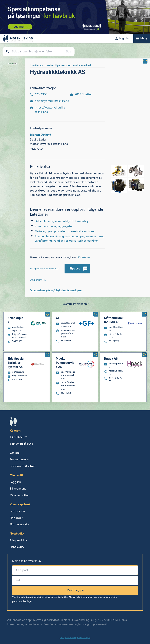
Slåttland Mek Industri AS (114, 320)
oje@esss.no (18, 372)
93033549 (17, 380)
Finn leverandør (20, 524)
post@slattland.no (116, 329)
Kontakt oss (84, 257)
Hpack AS (111, 359)
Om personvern (38, 280)
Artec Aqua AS (15, 320)
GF (58, 318)
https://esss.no (20, 376)
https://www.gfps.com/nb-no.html (68, 333)
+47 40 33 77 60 (116, 380)
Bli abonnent (18, 489)
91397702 (36, 149)
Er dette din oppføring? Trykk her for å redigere (56, 290)
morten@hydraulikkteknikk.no (49, 144)
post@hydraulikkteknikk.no (52, 101)
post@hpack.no (116, 365)
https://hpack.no (116, 372)
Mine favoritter (19, 495)
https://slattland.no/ (116, 336)
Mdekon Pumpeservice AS (65, 363)
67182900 (66, 341)
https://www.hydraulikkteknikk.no (50, 110)
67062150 (41, 94)
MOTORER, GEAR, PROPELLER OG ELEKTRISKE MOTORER (65, 231)
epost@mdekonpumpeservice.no (68, 375)
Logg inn (15, 482)
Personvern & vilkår (22, 466)
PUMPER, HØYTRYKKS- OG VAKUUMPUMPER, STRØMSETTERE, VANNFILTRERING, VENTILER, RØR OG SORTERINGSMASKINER (69, 239)
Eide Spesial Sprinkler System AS (16, 363)
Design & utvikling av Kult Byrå (75, 638)
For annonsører (20, 459)
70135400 (17, 341)
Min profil (16, 475)
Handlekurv (17, 547)
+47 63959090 (19, 437)
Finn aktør (16, 518)
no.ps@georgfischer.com (68, 325)
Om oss (15, 453)
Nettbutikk (17, 533)
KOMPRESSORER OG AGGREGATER (54, 226)
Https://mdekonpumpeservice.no (68, 386)
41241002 (66, 393)
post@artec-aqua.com (18, 329)
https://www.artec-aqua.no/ (19, 336)
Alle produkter (19, 540)
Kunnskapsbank (20, 504)
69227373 (114, 341)
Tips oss (75, 269)
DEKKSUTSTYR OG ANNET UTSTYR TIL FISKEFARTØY (62, 221)
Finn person (17, 511)
